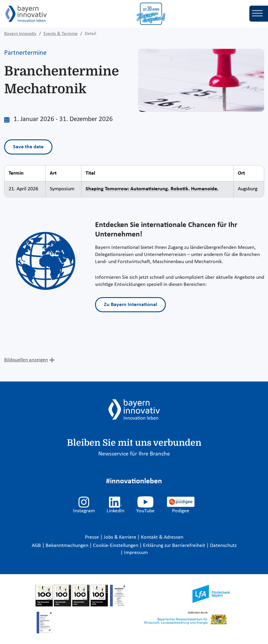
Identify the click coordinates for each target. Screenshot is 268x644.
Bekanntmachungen (68, 546)
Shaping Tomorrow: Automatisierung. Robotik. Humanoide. (152, 189)
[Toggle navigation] (259, 14)
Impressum (136, 553)
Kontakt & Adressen (162, 537)
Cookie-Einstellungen (116, 546)
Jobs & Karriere (121, 537)
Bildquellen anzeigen (26, 360)
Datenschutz (223, 546)
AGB (37, 546)
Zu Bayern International (130, 305)
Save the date (28, 147)
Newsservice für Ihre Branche (134, 454)
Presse (93, 537)
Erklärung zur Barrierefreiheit (175, 546)
